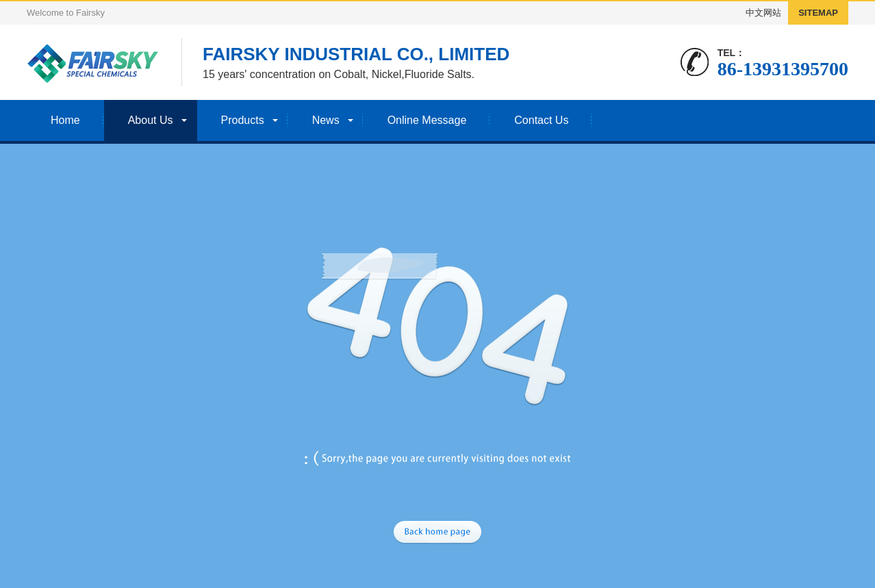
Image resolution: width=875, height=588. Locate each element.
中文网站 (763, 13)
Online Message (427, 120)
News (326, 120)
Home (65, 120)
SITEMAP (818, 13)
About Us (151, 120)
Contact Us (541, 120)
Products (243, 120)
